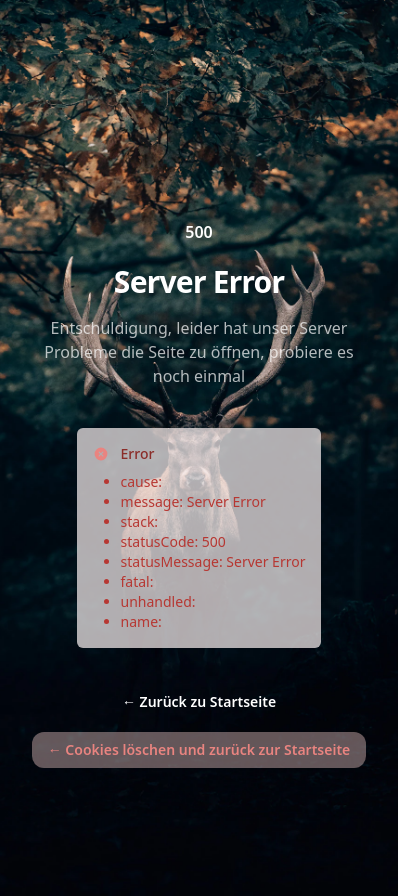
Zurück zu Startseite (199, 701)
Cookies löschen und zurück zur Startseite (199, 749)
